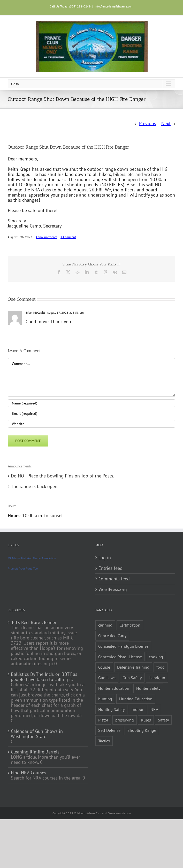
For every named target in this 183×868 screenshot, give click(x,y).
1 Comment (68, 237)
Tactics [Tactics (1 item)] (104, 741)
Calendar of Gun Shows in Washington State (37, 734)
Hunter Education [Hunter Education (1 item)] (114, 688)
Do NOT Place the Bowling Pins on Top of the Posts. (63, 476)
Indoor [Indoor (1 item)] (138, 709)
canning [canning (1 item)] (105, 625)
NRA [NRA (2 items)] (154, 709)
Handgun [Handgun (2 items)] (157, 678)
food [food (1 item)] (161, 667)
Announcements (46, 237)
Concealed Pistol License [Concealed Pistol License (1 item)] (120, 657)
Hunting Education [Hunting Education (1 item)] (136, 699)
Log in (105, 558)
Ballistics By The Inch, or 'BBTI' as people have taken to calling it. (44, 677)
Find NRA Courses (29, 773)
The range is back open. (35, 486)
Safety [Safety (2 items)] (163, 720)
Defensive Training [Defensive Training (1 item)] (133, 667)
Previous (148, 123)
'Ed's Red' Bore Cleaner (34, 622)
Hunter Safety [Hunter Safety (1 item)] (148, 688)
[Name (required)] (91, 403)
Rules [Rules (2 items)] (146, 720)
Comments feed (114, 579)
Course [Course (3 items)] (104, 667)
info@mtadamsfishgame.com (114, 6)
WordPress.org (113, 589)
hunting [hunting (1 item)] (105, 699)
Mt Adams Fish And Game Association (32, 558)
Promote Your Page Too (23, 569)
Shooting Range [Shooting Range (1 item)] (142, 730)
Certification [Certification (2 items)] (130, 625)
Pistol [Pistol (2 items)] (103, 720)
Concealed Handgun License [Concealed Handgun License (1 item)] (123, 646)
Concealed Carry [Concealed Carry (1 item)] (112, 636)
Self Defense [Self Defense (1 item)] (109, 730)
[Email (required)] (91, 413)
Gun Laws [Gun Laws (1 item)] (107, 678)
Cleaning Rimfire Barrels (35, 752)
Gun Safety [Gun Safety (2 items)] (132, 678)
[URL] (91, 424)
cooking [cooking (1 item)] (156, 657)
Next (166, 123)
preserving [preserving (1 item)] (125, 720)
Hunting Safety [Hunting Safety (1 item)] (111, 709)
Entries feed (110, 568)
